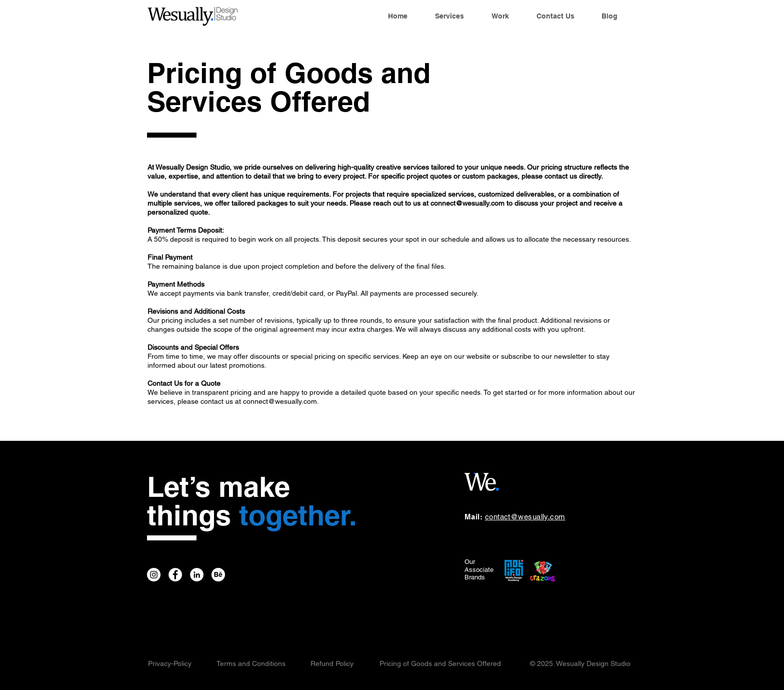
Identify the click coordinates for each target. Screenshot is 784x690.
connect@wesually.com (467, 203)
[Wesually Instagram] (154, 575)
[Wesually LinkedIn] (197, 575)
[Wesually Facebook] (175, 575)
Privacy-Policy (170, 663)
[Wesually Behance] (218, 575)
